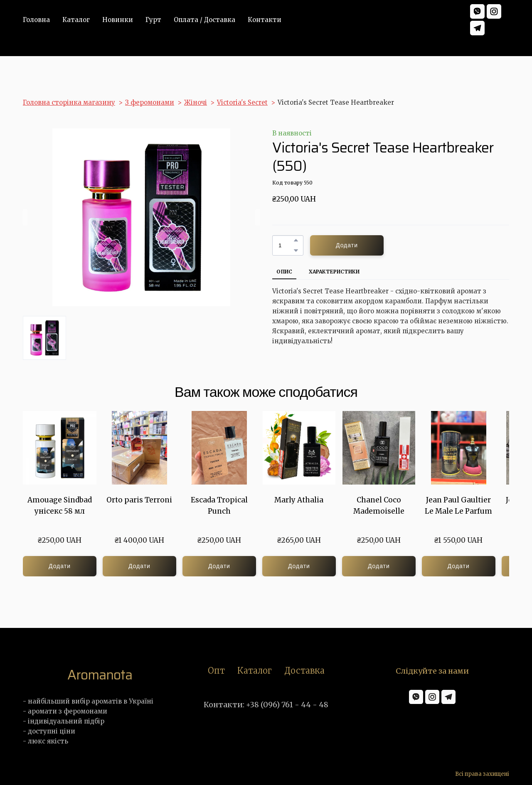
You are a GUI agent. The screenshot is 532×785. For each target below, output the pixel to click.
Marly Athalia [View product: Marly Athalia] (299, 500)
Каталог (76, 20)
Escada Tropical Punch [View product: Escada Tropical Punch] (219, 506)
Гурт (153, 20)
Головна (36, 20)
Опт (216, 671)
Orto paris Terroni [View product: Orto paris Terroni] (139, 500)
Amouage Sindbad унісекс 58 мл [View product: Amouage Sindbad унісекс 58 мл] (60, 506)
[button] (477, 11)
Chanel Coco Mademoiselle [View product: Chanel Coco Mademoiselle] (379, 506)
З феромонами (150, 102)
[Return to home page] (100, 675)
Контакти (265, 20)
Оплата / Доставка (204, 20)
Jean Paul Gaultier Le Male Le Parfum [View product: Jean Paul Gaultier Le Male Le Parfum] (458, 506)
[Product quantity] (286, 245)
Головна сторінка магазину (69, 102)
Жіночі (196, 102)
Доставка (304, 671)
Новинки (118, 20)
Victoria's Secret (242, 102)
